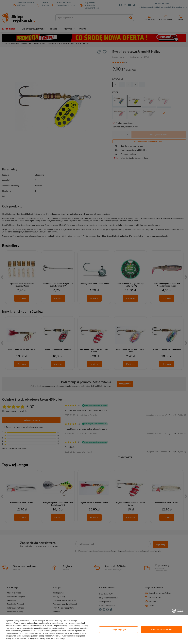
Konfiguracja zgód (118, 629)
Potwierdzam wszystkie (162, 629)
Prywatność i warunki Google (31, 631)
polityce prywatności (25, 628)
